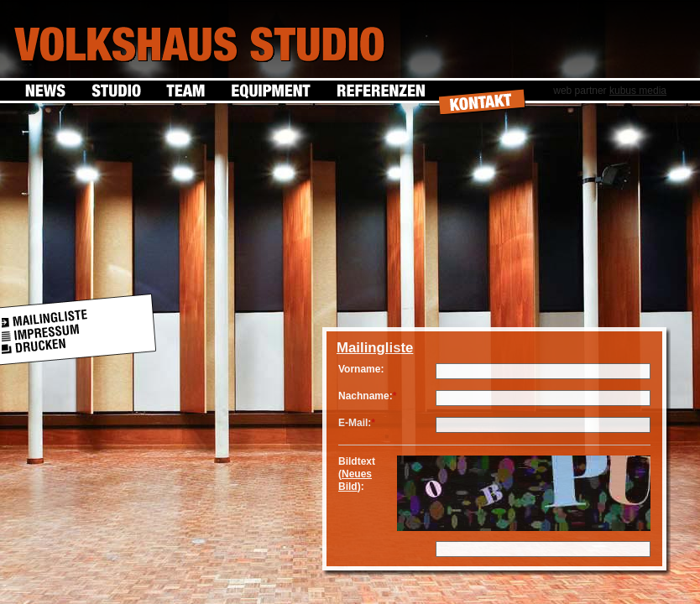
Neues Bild (355, 480)
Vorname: (361, 369)
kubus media (638, 91)
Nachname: (366, 396)
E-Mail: (355, 423)
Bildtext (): (357, 474)
